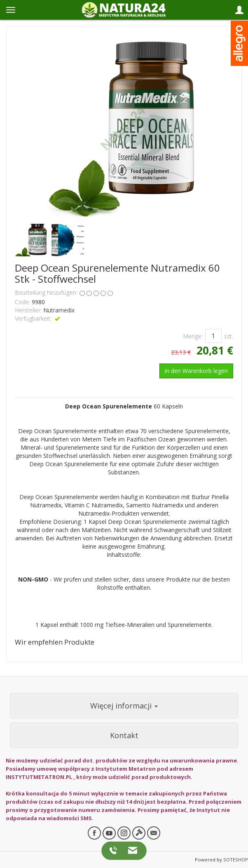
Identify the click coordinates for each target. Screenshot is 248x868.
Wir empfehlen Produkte (55, 642)
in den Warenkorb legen (196, 371)
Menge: (193, 336)
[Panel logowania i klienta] (239, 10)
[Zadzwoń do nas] (115, 850)
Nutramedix (59, 310)
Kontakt (124, 735)
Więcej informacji (124, 706)
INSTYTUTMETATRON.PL (39, 777)
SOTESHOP (236, 860)
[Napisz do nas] (130, 850)
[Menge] (213, 336)
